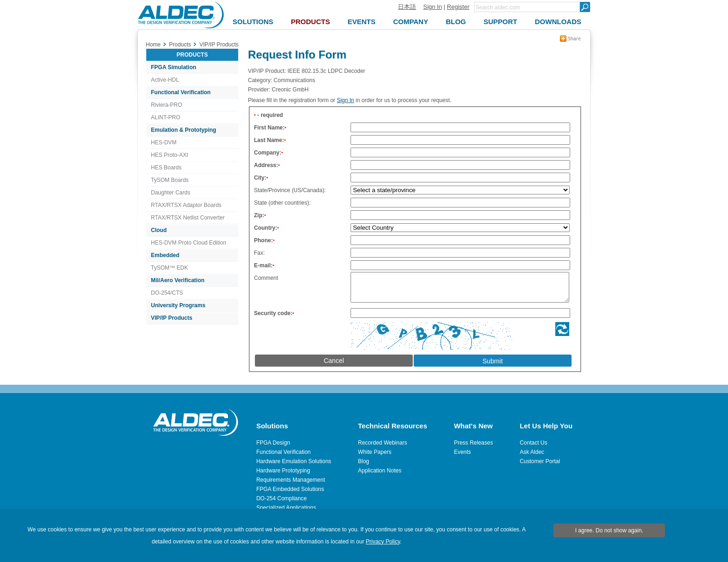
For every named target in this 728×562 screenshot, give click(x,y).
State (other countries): (282, 203)
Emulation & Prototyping (184, 130)
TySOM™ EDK (169, 268)
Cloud (159, 230)
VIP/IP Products (172, 318)
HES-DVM (164, 142)
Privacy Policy (383, 542)
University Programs (178, 305)
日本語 (407, 7)
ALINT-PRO (166, 117)
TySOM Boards (170, 180)
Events (463, 452)
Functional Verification (181, 92)
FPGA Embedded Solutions (290, 489)
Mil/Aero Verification (178, 280)
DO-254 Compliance (282, 498)
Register (458, 7)
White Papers (375, 452)
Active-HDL (165, 80)
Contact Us (533, 443)
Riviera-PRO (166, 105)
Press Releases (474, 443)
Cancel (334, 366)
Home (153, 45)
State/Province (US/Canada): (290, 190)
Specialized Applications (286, 508)
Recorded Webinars (383, 443)
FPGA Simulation (174, 67)
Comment (266, 278)
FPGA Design (273, 443)
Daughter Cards (171, 193)
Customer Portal (540, 461)
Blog (364, 461)
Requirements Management (291, 480)
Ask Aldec (532, 452)
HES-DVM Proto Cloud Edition (188, 243)
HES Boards (166, 168)
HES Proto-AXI (169, 155)
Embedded (165, 255)
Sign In (432, 7)
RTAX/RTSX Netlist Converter (188, 218)
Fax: (259, 253)
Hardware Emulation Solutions (294, 461)
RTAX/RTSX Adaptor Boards (186, 205)
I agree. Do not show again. (609, 530)
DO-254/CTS (167, 293)
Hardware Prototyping (283, 471)
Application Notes (380, 471)
